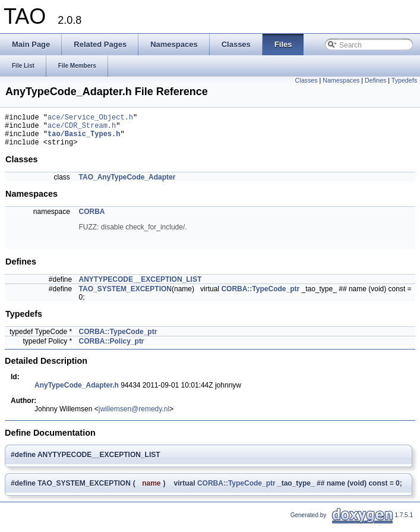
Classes (307, 80)
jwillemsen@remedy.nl (134, 416)
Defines (375, 80)
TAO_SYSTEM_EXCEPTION (125, 296)
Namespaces (341, 80)
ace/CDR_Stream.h (82, 129)
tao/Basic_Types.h (84, 139)
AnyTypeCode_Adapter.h (77, 392)
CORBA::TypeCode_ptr (260, 296)
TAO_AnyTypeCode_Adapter (127, 184)
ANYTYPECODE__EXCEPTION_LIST (140, 287)
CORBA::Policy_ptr (112, 348)
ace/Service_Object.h (90, 119)
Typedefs (404, 80)
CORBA (92, 219)
